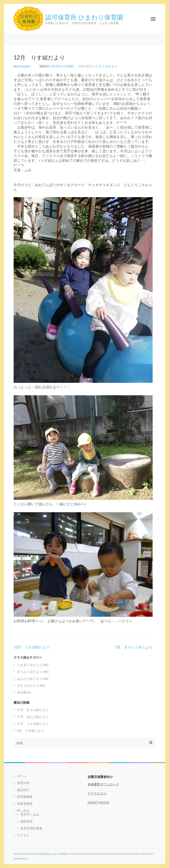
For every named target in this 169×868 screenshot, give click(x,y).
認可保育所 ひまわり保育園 (84, 17)
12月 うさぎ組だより (32, 647)
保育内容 (23, 783)
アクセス (23, 835)
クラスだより (97, 793)
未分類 (22, 692)
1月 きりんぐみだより (134, 647)
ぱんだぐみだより (30, 678)
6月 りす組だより (30, 730)
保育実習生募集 (31, 828)
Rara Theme (131, 854)
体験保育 (27, 821)
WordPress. (21, 859)
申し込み (23, 810)
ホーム (22, 776)
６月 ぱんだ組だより (33, 717)
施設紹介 (23, 790)
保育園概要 (25, 797)
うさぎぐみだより (30, 665)
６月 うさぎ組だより (33, 723)
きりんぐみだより (30, 672)
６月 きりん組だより (33, 710)
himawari (24, 66)
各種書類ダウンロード (103, 784)
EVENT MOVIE (98, 802)
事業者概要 (25, 804)
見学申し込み (30, 814)
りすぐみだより (107, 66)
